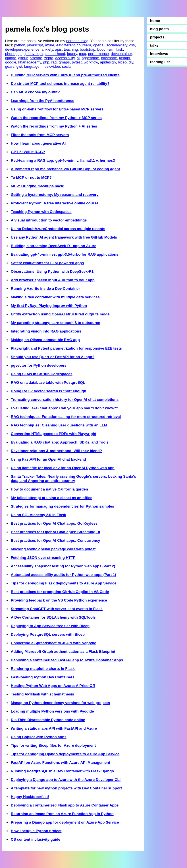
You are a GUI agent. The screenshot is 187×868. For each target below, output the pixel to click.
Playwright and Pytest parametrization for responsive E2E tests (66, 348)
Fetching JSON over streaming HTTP (43, 558)
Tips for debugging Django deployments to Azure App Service (65, 754)
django (11, 58)
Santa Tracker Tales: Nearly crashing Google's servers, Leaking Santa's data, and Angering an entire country (73, 479)
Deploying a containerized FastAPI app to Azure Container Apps (67, 660)
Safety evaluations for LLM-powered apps (47, 263)
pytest (77, 62)
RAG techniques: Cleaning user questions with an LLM (59, 425)
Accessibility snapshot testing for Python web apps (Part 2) (63, 566)
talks (154, 45)
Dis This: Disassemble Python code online (48, 720)
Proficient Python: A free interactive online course (55, 203)
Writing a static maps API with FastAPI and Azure (54, 728)
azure (50, 45)
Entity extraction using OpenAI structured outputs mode (60, 314)
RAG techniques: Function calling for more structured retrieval (66, 417)
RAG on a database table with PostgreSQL (48, 382)
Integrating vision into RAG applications (46, 331)
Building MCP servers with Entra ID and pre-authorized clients (65, 75)
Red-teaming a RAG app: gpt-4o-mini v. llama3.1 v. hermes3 (63, 160)
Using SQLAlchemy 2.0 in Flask (38, 515)
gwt (19, 66)
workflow (91, 62)
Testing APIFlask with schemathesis (42, 694)
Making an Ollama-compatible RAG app (45, 340)
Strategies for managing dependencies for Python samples (62, 506)
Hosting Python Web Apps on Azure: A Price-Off (53, 686)
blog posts (159, 29)
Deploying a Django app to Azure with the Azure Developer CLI (66, 780)
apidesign (108, 62)
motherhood (55, 54)
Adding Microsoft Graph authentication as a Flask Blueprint (63, 651)
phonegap (13, 54)
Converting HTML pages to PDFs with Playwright (54, 434)
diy (131, 62)
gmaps (64, 62)
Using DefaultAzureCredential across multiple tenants (58, 229)
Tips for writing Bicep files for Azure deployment (53, 745)
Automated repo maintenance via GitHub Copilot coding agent (65, 169)
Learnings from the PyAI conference (42, 101)
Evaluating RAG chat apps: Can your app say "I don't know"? (65, 408)
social (67, 66)
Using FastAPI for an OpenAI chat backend (48, 459)
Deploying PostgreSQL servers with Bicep (48, 634)
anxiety (47, 49)
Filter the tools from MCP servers (40, 135)
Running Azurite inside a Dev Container (45, 289)
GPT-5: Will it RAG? (28, 152)
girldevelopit (33, 54)
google (11, 62)
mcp (83, 54)
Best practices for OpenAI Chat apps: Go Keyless (54, 523)
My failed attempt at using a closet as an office (52, 498)
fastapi (124, 58)
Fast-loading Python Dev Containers (43, 677)
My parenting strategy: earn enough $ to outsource (55, 323)
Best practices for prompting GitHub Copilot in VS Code (60, 592)
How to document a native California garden (49, 489)
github (23, 58)
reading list (160, 62)
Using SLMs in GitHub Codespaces (42, 374)
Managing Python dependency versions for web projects (60, 703)
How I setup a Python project (36, 831)
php (46, 62)
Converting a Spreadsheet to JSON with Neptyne (54, 643)
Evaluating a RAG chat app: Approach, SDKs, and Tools (60, 442)
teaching (71, 49)
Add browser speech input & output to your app (53, 280)
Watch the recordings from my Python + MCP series (56, 118)
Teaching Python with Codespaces (41, 212)
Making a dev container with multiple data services (55, 297)
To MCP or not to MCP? (31, 178)
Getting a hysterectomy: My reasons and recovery (55, 195)
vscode (36, 58)
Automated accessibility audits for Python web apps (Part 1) (64, 575)
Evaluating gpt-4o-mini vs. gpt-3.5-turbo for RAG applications (65, 254)
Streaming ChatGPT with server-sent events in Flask (57, 609)
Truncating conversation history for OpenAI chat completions (65, 400)
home (155, 21)
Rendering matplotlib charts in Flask (43, 669)
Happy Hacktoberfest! (30, 797)
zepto (49, 58)
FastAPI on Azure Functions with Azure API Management (61, 763)
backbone (109, 58)
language (32, 66)
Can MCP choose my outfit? (35, 92)
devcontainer (121, 54)
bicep (122, 62)
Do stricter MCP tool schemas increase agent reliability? (60, 84)
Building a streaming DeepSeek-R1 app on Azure (54, 246)
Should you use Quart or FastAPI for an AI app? (53, 357)
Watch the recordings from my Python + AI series (54, 126)
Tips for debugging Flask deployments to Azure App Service (64, 583)
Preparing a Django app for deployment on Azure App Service (65, 822)
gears (10, 66)
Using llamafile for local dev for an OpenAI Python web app (63, 468)
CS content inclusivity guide (36, 839)
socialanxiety (117, 45)
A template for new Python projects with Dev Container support (66, 788)
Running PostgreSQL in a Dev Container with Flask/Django (62, 771)
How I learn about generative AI (38, 143)
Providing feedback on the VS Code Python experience (59, 600)
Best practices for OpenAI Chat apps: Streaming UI (55, 532)
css (132, 45)
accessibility (65, 58)
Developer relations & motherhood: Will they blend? (56, 451)
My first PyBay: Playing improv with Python (49, 306)
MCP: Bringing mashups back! (38, 186)
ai (78, 58)
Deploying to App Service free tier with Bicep (50, 626)
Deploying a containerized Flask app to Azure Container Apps (65, 805)
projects (157, 37)
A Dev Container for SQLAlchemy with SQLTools (53, 617)
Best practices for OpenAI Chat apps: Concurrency (55, 540)
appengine (90, 58)
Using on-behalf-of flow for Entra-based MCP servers (57, 109)
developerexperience (22, 49)
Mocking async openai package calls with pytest (53, 549)
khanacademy (30, 62)
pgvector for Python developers (39, 365)
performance (98, 54)
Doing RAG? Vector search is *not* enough (48, 391)
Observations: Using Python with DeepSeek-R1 (52, 271)
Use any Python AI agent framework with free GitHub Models (64, 237)
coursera (84, 45)
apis (58, 49)
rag (54, 62)
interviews (159, 54)
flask (119, 49)
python (20, 45)
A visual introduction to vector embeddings (49, 220)
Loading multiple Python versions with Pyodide (52, 711)
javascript (35, 45)
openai (99, 45)
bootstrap (88, 49)
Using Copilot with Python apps (39, 737)
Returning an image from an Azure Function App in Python (62, 814)
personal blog (77, 41)
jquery (72, 54)
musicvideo (51, 66)
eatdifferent (66, 45)
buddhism (105, 49)
